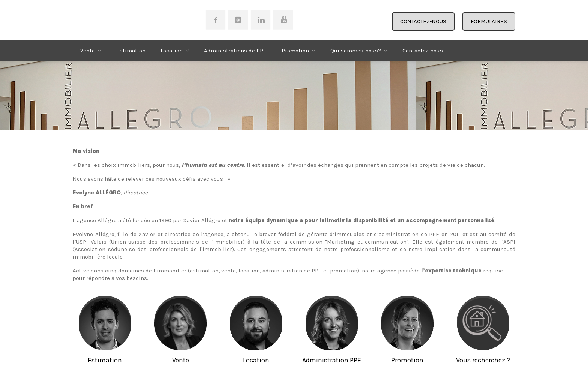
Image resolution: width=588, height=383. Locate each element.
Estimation (131, 51)
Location (172, 51)
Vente (88, 51)
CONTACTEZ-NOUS (423, 21)
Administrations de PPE (235, 51)
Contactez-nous (423, 51)
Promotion (295, 51)
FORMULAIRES (489, 21)
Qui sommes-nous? (356, 51)
